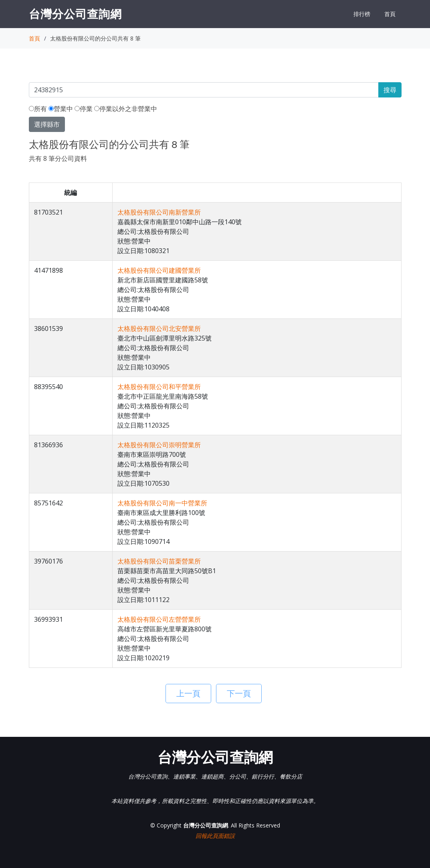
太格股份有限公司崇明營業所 (159, 445)
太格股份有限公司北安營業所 (159, 329)
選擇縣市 (47, 124)
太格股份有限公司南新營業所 (159, 212)
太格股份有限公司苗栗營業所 (159, 561)
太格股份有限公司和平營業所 (159, 387)
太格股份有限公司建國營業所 (159, 270)
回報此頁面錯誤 (215, 836)
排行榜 (362, 14)
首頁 (390, 14)
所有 (38, 109)
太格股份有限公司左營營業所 (159, 619)
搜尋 (390, 90)
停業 (84, 109)
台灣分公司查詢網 (75, 14)
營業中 (61, 109)
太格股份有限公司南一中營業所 (162, 503)
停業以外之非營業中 (126, 109)
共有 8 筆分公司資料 (58, 158)
